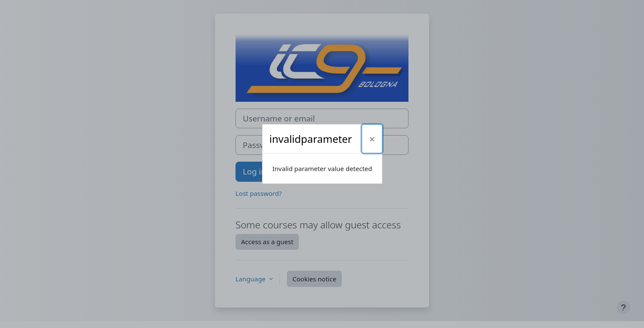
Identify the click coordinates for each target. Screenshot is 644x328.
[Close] (372, 139)
